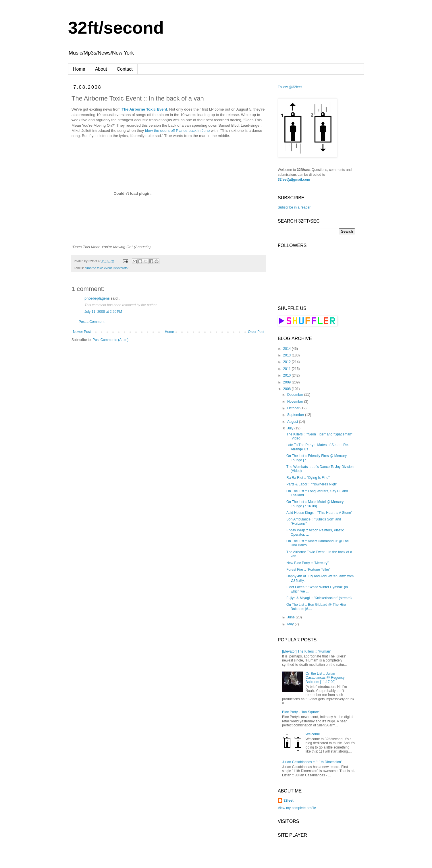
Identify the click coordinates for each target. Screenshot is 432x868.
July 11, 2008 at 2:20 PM (103, 312)
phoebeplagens (97, 298)
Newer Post (82, 332)
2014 (288, 349)
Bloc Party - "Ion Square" (301, 712)
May (291, 624)
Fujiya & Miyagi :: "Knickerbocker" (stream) (319, 598)
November (296, 402)
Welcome (313, 734)
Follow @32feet (290, 87)
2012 (288, 362)
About (101, 69)
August (293, 422)
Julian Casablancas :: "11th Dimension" (312, 762)
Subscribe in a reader (294, 207)
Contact (125, 69)
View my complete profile (297, 808)
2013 (288, 355)
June (291, 617)
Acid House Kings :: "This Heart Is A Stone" (319, 513)
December (296, 395)
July (291, 428)
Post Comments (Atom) (110, 340)
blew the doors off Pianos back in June (178, 131)
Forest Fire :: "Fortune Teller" (308, 570)
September (296, 415)
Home (79, 69)
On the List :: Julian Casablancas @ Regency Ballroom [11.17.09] (325, 678)
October (294, 408)
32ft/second (116, 28)
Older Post (256, 332)
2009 (288, 382)
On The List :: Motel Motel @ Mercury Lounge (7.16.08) (315, 504)
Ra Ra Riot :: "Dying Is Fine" (308, 478)
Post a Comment (91, 322)
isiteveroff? (121, 268)
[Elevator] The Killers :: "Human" (307, 651)
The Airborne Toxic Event (144, 109)
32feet (289, 801)
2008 (288, 389)
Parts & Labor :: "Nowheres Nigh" (312, 484)
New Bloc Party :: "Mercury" (307, 563)
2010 (288, 375)
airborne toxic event (98, 268)
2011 (288, 369)
